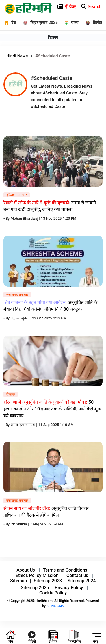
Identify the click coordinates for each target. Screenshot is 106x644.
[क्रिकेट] (92, 23)
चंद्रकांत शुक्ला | (21, 318)
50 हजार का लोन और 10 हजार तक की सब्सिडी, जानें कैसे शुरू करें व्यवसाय (52, 409)
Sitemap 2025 (35, 588)
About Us (26, 570)
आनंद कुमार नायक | (24, 425)
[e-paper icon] (86, 6)
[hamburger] (96, 635)
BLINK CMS (55, 606)
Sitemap (19, 581)
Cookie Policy (53, 593)
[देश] (8, 23)
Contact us (77, 575)
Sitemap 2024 (82, 581)
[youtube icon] (32, 636)
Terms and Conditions (65, 570)
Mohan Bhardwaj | (26, 218)
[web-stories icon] (74, 636)
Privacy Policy (69, 588)
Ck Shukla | (20, 524)
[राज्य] (70, 23)
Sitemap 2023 (48, 581)
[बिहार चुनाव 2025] (38, 23)
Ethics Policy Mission (37, 575)
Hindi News (17, 56)
